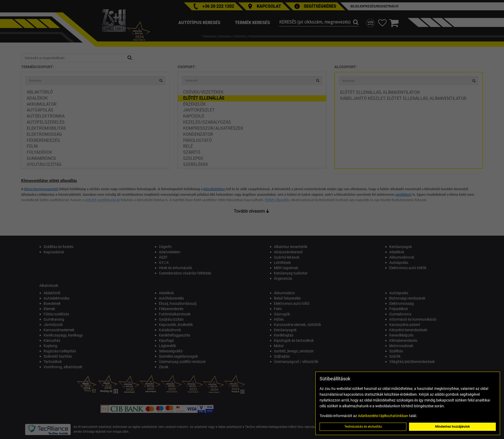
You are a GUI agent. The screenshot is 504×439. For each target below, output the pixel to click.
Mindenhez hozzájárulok (452, 427)
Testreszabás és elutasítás (363, 427)
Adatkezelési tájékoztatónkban (383, 416)
